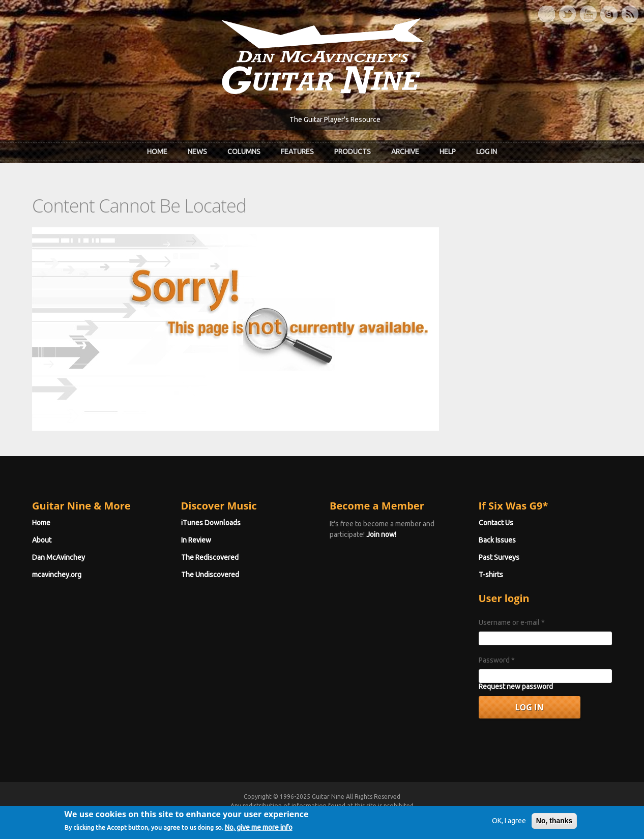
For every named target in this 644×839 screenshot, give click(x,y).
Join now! (381, 534)
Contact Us (496, 523)
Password (497, 660)
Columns (244, 152)
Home (157, 152)
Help (448, 152)
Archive (405, 152)
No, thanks (554, 830)
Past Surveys (499, 557)
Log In (487, 152)
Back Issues (497, 540)
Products (353, 152)
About (42, 540)
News (197, 152)
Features (297, 152)
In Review (196, 540)
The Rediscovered (210, 557)
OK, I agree (509, 830)
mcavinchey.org (57, 575)
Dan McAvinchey (58, 557)
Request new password (516, 686)
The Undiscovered (210, 575)
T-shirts (491, 575)
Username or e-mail (512, 622)
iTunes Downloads (211, 523)
